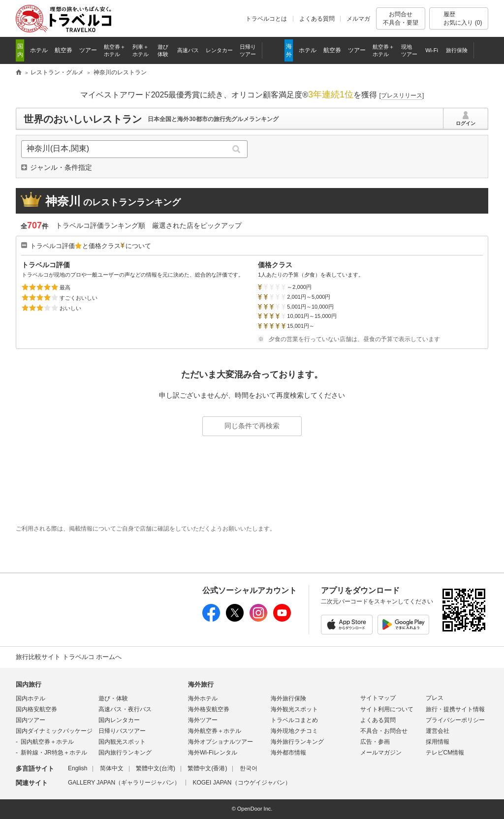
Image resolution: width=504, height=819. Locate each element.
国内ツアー (31, 720)
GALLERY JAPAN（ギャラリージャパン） (124, 783)
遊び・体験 (113, 698)
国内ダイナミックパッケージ (54, 731)
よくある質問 (317, 19)
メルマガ (358, 19)
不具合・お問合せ (384, 731)
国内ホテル (31, 698)
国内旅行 (29, 684)
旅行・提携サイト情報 (455, 709)
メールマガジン (381, 753)
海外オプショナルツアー (220, 742)
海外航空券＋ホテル (215, 731)
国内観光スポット (122, 742)
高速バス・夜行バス (125, 709)
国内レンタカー (119, 720)
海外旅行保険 (288, 698)
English (78, 768)
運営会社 (438, 731)
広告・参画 (375, 742)
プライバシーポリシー (455, 720)
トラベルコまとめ (294, 720)
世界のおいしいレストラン (83, 119)
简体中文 (112, 768)
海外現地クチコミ (294, 731)
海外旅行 (201, 684)
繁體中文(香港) (207, 768)
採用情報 (438, 742)
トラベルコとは (266, 19)
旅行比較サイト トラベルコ (19, 73)
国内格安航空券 (36, 709)
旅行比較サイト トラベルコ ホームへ (69, 657)
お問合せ (401, 18)
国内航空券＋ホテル (47, 742)
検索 (236, 149)
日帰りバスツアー (122, 731)
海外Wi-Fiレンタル (213, 753)
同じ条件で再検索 (252, 426)
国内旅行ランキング (125, 753)
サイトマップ (378, 698)
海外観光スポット (294, 709)
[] (402, 95)
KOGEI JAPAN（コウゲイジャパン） (241, 783)
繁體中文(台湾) (156, 768)
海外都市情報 (288, 753)
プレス (435, 698)
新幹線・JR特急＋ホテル (54, 753)
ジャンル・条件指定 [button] (61, 167)
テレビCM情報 (445, 753)
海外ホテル (203, 698)
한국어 (249, 768)
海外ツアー (203, 720)
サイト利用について (387, 709)
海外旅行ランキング (297, 742)
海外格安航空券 (209, 709)
